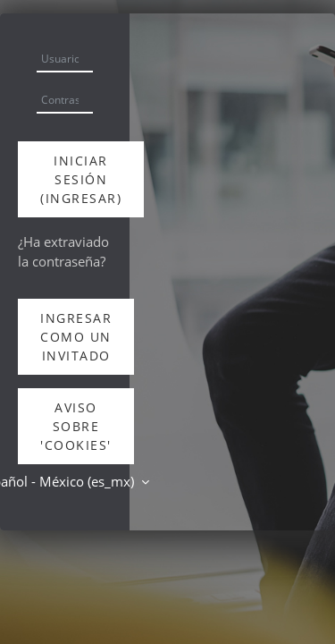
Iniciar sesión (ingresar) (81, 179)
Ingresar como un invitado (76, 337)
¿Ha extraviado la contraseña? (63, 251)
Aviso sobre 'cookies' (76, 426)
